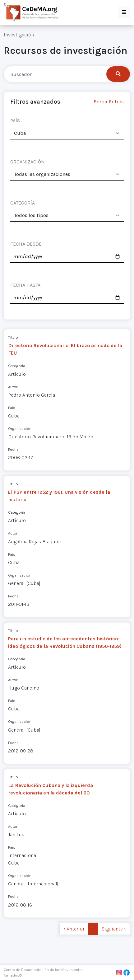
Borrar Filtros (109, 102)
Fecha (13, 449)
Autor (13, 387)
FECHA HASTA (25, 285)
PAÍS (15, 121)
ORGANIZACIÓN (28, 162)
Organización (20, 429)
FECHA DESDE (26, 244)
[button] (124, 12)
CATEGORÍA (23, 203)
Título (13, 337)
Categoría (17, 366)
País (12, 408)
